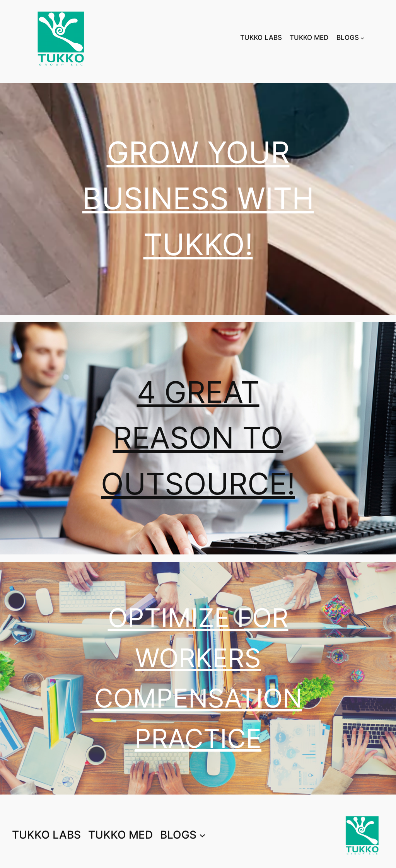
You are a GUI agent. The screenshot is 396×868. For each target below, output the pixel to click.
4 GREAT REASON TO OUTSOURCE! (198, 438)
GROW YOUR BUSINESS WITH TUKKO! (198, 199)
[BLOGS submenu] (362, 38)
